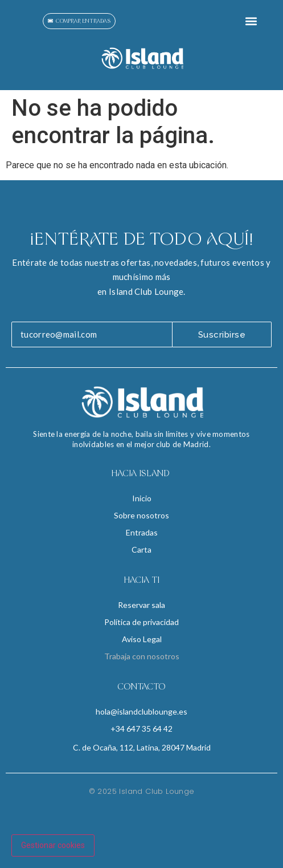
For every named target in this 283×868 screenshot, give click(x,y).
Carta (141, 549)
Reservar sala (141, 605)
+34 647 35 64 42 (141, 729)
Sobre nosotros (141, 515)
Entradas (142, 532)
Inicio (142, 498)
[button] (251, 21)
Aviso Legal (142, 639)
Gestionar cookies (53, 845)
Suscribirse (222, 335)
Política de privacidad (141, 622)
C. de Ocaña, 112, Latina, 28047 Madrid (142, 747)
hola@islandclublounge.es (141, 711)
